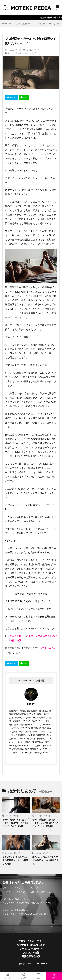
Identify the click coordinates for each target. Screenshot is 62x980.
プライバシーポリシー (31, 949)
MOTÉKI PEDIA (39, 963)
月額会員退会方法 (31, 956)
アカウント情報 (31, 952)
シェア (23, 976)
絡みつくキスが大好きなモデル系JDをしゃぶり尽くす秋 (45, 860)
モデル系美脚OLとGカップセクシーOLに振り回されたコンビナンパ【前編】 (46, 823)
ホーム (8, 976)
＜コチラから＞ (48, 648)
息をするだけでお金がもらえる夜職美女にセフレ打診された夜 (15, 860)
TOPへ (54, 976)
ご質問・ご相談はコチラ (31, 941)
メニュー (39, 976)
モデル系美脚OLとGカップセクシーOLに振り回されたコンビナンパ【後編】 (16, 823)
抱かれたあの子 (23, 24)
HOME (8, 24)
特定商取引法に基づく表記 (31, 945)
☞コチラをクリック (40, 753)
